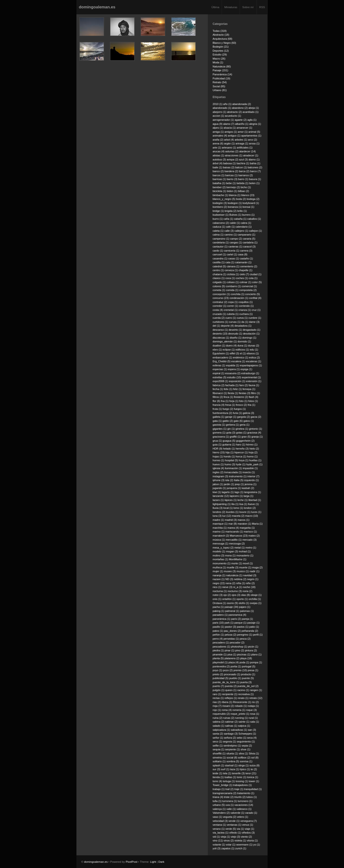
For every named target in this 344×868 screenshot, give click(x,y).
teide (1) (218, 773)
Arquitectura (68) (222, 39)
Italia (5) (239, 480)
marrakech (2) (221, 536)
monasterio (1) (245, 555)
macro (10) (251, 516)
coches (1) (242, 278)
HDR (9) (218, 449)
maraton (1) (244, 524)
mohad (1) (245, 551)
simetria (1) (219, 758)
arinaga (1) (242, 143)
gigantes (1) (220, 429)
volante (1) (219, 845)
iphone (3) (219, 480)
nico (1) (217, 587)
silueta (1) (232, 753)
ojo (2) (227, 595)
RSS (262, 7)
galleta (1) (218, 417)
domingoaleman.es (97, 7)
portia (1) (236, 666)
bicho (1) (246, 187)
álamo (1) (254, 159)
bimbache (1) (220, 195)
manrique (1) (220, 524)
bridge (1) (218, 211)
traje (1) (239, 789)
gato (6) (238, 421)
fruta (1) (217, 409)
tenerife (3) (238, 773)
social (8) (232, 758)
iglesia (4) (218, 468)
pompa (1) (256, 662)
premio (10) (240, 670)
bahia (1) (255, 163)
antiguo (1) (234, 136)
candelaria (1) (221, 242)
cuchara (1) (246, 314)
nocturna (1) (220, 591)
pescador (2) (237, 643)
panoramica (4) (237, 615)
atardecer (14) (247, 151)
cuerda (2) (219, 318)
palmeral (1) (232, 611)
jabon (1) (218, 484)
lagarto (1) (228, 492)
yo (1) (257, 845)
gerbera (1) (232, 425)
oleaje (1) (256, 595)
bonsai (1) (248, 207)
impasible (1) (250, 468)
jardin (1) (229, 484)
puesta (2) (231, 686)
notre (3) (218, 595)
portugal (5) (249, 666)
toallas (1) (230, 777)
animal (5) (254, 132)
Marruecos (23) (239, 536)
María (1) (257, 524)
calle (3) (229, 231)
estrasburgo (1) (250, 373)
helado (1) (229, 449)
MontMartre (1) (238, 559)
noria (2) (247, 591)
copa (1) (233, 302)
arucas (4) (219, 151)
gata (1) (217, 421)
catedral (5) (219, 266)
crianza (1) (245, 310)
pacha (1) (218, 607)
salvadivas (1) (239, 730)
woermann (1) (244, 845)
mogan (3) (232, 551)
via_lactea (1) (220, 833)
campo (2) (236, 239)
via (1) (240, 829)
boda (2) (241, 199)
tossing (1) (242, 781)
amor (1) (243, 132)
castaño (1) (246, 258)
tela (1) (227, 773)
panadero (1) (220, 615)
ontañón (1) (229, 599)
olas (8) (245, 595)
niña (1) (240, 583)
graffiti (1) (235, 437)
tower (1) (254, 781)
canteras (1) (235, 247)
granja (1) (257, 437)
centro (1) (218, 270)
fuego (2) (228, 409)
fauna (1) (254, 385)
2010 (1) (218, 104)
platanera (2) (232, 658)
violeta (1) (240, 841)
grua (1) (217, 441)
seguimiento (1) (246, 742)
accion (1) (218, 116)
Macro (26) (219, 59)
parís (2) (236, 619)
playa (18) (246, 658)
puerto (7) (218, 686)
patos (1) (218, 631)
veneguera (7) (249, 821)
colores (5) (219, 286)
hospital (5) (232, 460)
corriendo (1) (246, 306)
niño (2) (250, 583)
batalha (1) (219, 183)
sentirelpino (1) (232, 746)
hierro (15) (219, 452)
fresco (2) (241, 405)
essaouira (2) (233, 373)
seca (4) (252, 738)
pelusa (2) (230, 635)
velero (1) (243, 817)
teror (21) (251, 773)
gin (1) (231, 429)
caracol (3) (249, 247)
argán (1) (229, 143)
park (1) (229, 623)
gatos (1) (249, 421)
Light (153, 862)
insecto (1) (249, 472)
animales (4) (220, 136)
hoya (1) (244, 460)
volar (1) (231, 845)
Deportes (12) (221, 51)
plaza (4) (234, 662)
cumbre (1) (255, 318)
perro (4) (218, 639)
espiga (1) (246, 369)
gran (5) (246, 437)
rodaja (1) (253, 706)
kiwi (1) (217, 492)
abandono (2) (240, 108)
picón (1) (253, 647)
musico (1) (243, 571)
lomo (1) (238, 508)
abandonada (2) (242, 104)
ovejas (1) (256, 603)
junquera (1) (234, 488)
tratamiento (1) (246, 793)
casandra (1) (220, 258)
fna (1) (225, 401)
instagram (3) (220, 476)
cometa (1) (219, 290)
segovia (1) (229, 742)
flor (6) (216, 401)
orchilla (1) (255, 599)
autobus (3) (219, 159)
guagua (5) (229, 441)
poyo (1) (218, 670)
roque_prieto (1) (240, 714)
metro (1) (251, 548)
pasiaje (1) (253, 623)
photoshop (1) (239, 647)
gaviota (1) (219, 425)
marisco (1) (250, 532)
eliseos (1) (253, 353)
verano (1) (219, 829)
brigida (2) (231, 211)
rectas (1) (218, 698)
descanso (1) (220, 330)
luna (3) (217, 516)
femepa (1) (249, 389)
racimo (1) (243, 690)
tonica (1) (253, 777)
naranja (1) (219, 575)
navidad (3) (250, 575)
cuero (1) (231, 318)
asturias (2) (232, 151)
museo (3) (230, 571)
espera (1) (234, 369)
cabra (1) (246, 223)
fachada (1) (232, 385)
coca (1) (230, 278)
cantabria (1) (250, 242)
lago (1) (239, 492)
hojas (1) (218, 456)
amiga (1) (218, 132)
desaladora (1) (243, 326)
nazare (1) (219, 579)
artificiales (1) (245, 148)
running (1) (241, 718)
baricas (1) (231, 175)
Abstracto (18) (221, 35)
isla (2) (229, 480)
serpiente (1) (232, 749)
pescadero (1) (221, 643)
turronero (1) (245, 801)
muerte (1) (245, 567)
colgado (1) (219, 282)
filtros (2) (218, 397)
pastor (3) (230, 627)
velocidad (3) (220, 821)
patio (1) (254, 627)
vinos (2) (229, 841)
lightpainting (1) (222, 504)
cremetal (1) (231, 310)
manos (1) (243, 520)
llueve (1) (253, 504)
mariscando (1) (234, 532)
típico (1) (245, 769)
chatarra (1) (219, 274)
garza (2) (256, 417)
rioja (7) (217, 706)
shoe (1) (245, 749)
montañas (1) (220, 559)
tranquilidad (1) (253, 789)
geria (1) (245, 425)
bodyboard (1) (251, 203)
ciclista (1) (233, 274)
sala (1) (255, 722)
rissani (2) (228, 706)
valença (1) (219, 809)
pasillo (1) (218, 627)
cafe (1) (230, 227)
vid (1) (216, 837)
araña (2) (218, 140)
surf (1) (225, 769)
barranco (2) (246, 175)
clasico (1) (219, 278)
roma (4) (227, 710)
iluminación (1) (233, 468)
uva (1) (230, 805)
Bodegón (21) (221, 47)
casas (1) (234, 258)
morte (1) (237, 563)
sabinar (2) (231, 722)
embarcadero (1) (222, 357)
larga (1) (249, 496)
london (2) (250, 508)
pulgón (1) (219, 690)
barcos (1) (219, 175)
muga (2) (257, 567)
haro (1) (241, 445)
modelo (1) (219, 551)
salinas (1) (231, 726)
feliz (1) (237, 389)
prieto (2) (218, 674)
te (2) (254, 769)
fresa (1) (230, 405)
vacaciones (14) (244, 805)
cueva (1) (242, 318)
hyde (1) (241, 464)
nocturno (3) (235, 591)
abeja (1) (254, 108)
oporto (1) (242, 599)
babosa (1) (229, 163)
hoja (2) (253, 452)
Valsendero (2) (221, 813)
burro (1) (218, 219)
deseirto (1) (235, 330)
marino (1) (219, 532)
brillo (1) (242, 211)
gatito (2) (228, 421)
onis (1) (217, 599)
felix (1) (228, 389)
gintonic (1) (255, 429)
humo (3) (230, 464)
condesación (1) (239, 298)
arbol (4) (229, 140)
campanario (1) (246, 235)
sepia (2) (247, 746)
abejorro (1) (219, 112)
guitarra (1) (229, 445)
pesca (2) (245, 639)
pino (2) (240, 650)
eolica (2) (254, 357)
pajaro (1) (245, 607)
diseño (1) (236, 338)
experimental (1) (251, 377)
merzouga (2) (237, 544)
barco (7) (255, 171)
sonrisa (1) (246, 761)
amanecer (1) (244, 128)
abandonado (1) (222, 108)
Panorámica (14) (222, 74)
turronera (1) (230, 801)
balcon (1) (241, 167)
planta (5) (218, 658)
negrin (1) (253, 579)
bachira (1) (243, 163)
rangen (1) (256, 690)
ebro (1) (217, 350)
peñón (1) (218, 635)
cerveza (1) (231, 270)
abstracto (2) (234, 112)
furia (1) (237, 413)
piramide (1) (220, 654)
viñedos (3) (248, 833)
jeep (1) (239, 484)
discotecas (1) (221, 338)
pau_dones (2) (232, 631)
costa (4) (218, 310)
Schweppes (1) (247, 734)
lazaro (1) (218, 500)
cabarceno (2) (221, 223)
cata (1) (230, 262)
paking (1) (218, 611)
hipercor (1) (241, 452)
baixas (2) (229, 167)
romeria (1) (239, 710)
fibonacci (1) (220, 393)
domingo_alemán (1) (225, 341)
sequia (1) (218, 749)
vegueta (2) (230, 817)
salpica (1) (244, 726)
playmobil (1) (220, 662)
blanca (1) (235, 195)
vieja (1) (225, 837)
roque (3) (251, 710)
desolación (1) (251, 334)
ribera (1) (227, 702)
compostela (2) (248, 290)
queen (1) (231, 690)
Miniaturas (231, 7)
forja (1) (234, 401)
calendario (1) (244, 227)
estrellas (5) (220, 377)
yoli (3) (217, 848)
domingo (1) (249, 338)
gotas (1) (241, 433)
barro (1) (243, 179)
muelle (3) (233, 567)
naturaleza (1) (234, 575)
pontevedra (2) (221, 666)
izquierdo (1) (251, 480)
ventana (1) (219, 825)
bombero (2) (220, 207)
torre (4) (217, 781)
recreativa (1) (246, 694)
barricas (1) (219, 179)
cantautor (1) (220, 247)
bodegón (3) (220, 203)
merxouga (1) (220, 544)
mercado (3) (250, 540)
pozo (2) (228, 670)
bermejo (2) (233, 187)
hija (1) (230, 452)
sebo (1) (242, 738)
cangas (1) (236, 242)
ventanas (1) (234, 825)
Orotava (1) (219, 603)
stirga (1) (243, 765)
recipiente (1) (230, 694)
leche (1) (243, 500)
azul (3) (244, 159)
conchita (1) (238, 294)
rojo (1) (217, 710)
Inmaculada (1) (233, 472)
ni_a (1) (238, 587)
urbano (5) (219, 805)
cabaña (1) (240, 219)
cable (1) (235, 223)
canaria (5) (249, 239)
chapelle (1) (246, 270)
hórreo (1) (252, 445)
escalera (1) (238, 361)
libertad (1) (255, 500)
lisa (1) (243, 504)
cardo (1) (218, 251)
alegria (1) (255, 124)
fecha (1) (218, 389)
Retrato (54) (220, 82)
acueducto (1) (233, 116)
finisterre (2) (241, 397)
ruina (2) (218, 718)
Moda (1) (218, 62)
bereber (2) (219, 187)
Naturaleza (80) (222, 66)
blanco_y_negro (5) (224, 199)
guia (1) (217, 445)
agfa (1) (252, 120)
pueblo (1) (235, 678)
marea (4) (233, 528)
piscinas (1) (244, 654)
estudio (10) (234, 377)
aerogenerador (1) (223, 120)
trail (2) (229, 789)
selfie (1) (218, 746)
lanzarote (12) (221, 496)
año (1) (227, 104)
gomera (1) (219, 433)
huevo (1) (218, 464)
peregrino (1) (245, 635)
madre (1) (218, 520)
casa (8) (243, 254)
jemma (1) (251, 484)
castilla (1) (219, 262)
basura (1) (255, 179)
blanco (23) (248, 195)
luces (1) (256, 512)
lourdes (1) (232, 512)
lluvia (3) (218, 508)
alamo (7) (229, 124)
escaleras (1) (253, 361)
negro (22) (219, 583)
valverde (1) (237, 813)
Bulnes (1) (235, 215)
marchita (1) (220, 528)
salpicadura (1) (221, 730)
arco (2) (253, 140)
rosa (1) (255, 714)
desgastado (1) (252, 330)
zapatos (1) (228, 848)
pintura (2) (251, 650)
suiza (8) (254, 765)
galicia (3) (248, 413)
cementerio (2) (249, 266)
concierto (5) (252, 294)
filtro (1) (255, 393)
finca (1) (228, 397)
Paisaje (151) (220, 70)
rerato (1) (243, 698)
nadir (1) (255, 571)
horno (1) (252, 456)
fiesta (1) (233, 393)
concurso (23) (221, 298)
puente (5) (248, 678)
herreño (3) (242, 449)
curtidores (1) (220, 322)
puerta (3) (246, 682)
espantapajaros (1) (251, 365)
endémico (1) (241, 357)
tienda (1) (218, 777)
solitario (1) (219, 761)
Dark (161, 862)
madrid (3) (231, 520)
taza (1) (234, 769)
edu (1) (254, 350)
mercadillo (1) (234, 540)
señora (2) (230, 738)
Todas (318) (220, 31)
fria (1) (252, 405)
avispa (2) (233, 159)
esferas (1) (219, 365)
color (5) (257, 282)
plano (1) (257, 654)
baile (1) (217, 167)
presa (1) (253, 670)
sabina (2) (218, 722)
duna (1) (242, 346)
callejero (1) (242, 231)
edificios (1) (242, 350)
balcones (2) (255, 167)
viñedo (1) (235, 833)
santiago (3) (231, 734)
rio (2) (255, 702)
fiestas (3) (245, 393)
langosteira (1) (253, 492)
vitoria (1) (252, 841)
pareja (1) (247, 619)
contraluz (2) (220, 302)
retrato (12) (256, 698)
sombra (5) (233, 761)
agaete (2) (241, 120)
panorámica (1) (221, 619)
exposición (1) (237, 381)
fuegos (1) (240, 409)
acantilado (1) (250, 112)
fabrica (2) (219, 385)
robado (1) (241, 706)
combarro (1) (233, 286)
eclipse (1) (229, 350)
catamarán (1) (243, 262)
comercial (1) (249, 286)
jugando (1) (219, 488)
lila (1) (235, 504)
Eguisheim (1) (221, 353)
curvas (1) (235, 322)
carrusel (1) (219, 254)
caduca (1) (219, 227)
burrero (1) (248, 215)
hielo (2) (254, 449)
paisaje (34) (231, 607)
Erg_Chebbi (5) (222, 361)
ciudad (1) (255, 274)
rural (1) (253, 718)
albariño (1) (242, 124)
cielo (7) (244, 274)
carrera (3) (246, 251)
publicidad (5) (220, 678)
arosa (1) (254, 143)
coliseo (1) (233, 282)
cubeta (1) (233, 314)
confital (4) (255, 298)
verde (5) (231, 829)
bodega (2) (253, 199)
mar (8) (233, 524)
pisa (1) (232, 654)
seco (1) (217, 742)
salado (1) (218, 726)
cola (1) (253, 278)
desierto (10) (220, 334)
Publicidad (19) (221, 78)
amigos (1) (231, 132)
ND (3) (229, 579)
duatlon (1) (219, 346)
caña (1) (228, 219)
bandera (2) (231, 171)
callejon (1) (255, 231)
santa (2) (218, 734)
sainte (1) (244, 722)
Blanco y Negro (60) (224, 43)
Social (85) (219, 86)
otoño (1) (244, 603)
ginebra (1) (242, 429)
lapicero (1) (236, 496)
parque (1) (240, 623)
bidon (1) (232, 191)
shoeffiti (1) (219, 753)
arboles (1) (241, 140)
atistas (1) (218, 155)
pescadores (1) (221, 647)
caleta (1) (218, 231)
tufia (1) (217, 801)
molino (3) (218, 555)
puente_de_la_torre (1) (226, 682)
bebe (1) (231, 183)
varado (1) (251, 813)
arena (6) (218, 143)
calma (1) (218, 235)
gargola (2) (244, 417)
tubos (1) (252, 797)
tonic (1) (242, 777)
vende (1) (234, 821)
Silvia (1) (254, 753)
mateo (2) (254, 536)
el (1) (243, 353)
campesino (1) (221, 239)
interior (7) (253, 476)
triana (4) (218, 797)
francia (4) (219, 405)
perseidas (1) (231, 639)
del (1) (216, 326)
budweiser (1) (221, 215)
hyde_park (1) (254, 464)
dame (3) (254, 322)
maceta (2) (238, 516)
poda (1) (244, 662)
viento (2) (247, 837)
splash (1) (218, 765)
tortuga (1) (229, 781)
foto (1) (243, 401)
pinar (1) (229, 650)
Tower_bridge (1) (223, 785)
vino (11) (218, 841)
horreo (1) (218, 460)
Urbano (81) (220, 90)
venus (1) (247, 825)
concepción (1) (221, 294)
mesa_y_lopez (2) (223, 548)
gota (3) (231, 433)
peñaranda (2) (250, 631)
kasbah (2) (248, 488)
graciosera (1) (221, 437)
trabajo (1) (219, 789)
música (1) (219, 540)
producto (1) (248, 674)
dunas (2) (254, 346)
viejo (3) (235, 837)
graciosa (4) (254, 433)
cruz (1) (256, 310)
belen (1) (254, 183)
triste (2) (229, 797)
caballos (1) (254, 219)
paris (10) (218, 623)
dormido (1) (244, 341)
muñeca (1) (219, 567)
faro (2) (244, 385)
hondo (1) (229, 456)
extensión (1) (254, 381)
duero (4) (231, 346)
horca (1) (241, 456)
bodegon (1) (235, 203)
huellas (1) (255, 460)
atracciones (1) (234, 155)
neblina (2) (240, 579)
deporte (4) (227, 326)
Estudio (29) (220, 55)
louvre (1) (245, 512)
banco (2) (218, 171)
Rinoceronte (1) (242, 702)
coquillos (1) (246, 302)
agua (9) (218, 124)
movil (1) (248, 563)
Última (215, 7)
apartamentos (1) (251, 136)
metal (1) (240, 548)
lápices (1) (231, 500)
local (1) (228, 508)
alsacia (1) (230, 128)
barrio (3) (232, 179)
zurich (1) (241, 848)
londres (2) (219, 512)
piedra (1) (218, 650)
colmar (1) (245, 282)
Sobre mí (248, 7)
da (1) (245, 322)
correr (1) (233, 306)
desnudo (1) (235, 334)
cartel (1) (232, 254)
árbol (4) (218, 163)
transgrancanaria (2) (224, 793)
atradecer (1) (251, 155)
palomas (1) (247, 611)
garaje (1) (231, 417)
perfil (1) (258, 635)
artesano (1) (229, 148)
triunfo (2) (240, 797)
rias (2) (217, 702)
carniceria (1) (231, 251)
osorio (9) (232, 603)
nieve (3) (227, 587)
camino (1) (231, 235)
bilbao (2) (243, 191)
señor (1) (218, 738)
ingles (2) (218, 472)
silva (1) (243, 753)
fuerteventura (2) (222, 413)
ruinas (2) (229, 718)
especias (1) (220, 369)
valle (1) (231, 809)
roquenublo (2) (221, 714)
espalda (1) (233, 365)
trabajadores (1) (242, 785)
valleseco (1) (244, 809)
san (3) (252, 730)
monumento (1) (222, 563)
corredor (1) (220, 306)
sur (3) (216, 769)
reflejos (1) (231, 698)
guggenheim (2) (245, 441)
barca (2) (244, 171)
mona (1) (230, 555)
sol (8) (255, 758)
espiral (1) (218, 373)
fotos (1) (253, 401)
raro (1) (217, 694)
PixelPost (132, 862)
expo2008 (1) (220, 381)
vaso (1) (217, 817)
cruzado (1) (219, 314)
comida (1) (232, 290)
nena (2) (230, 583)
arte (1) (217, 148)
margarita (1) (247, 528)
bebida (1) (242, 183)
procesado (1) (232, 674)
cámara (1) (233, 266)
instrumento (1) (238, 476)
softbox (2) (244, 758)
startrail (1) (231, 765)
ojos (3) (236, 595)
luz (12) (227, 516)
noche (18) (249, 587)
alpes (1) (218, 128)
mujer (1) (218, 571)
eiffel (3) (234, 353)
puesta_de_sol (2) (248, 686)
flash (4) (253, 397)
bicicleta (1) (219, 191)
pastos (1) (243, 627)
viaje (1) (250, 829)
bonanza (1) (235, 207)
